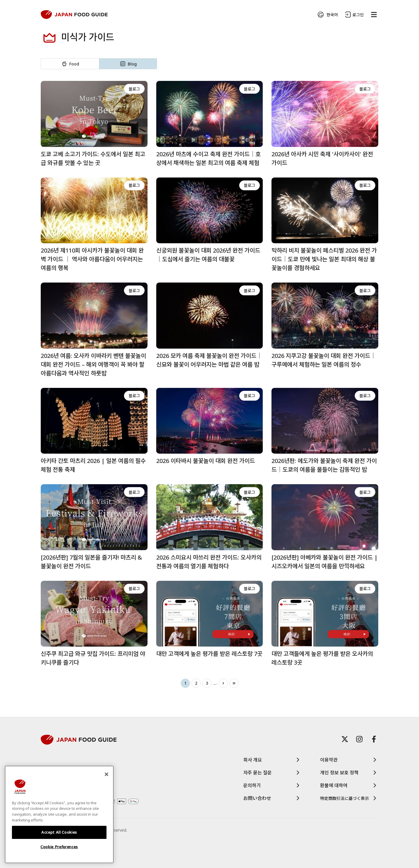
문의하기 (272, 785)
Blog (128, 64)
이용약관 (349, 760)
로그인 (354, 15)
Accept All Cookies (59, 832)
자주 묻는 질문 (272, 773)
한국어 (327, 15)
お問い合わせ (272, 798)
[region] (59, 815)
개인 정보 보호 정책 (349, 773)
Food (70, 64)
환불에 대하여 (349, 785)
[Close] (106, 774)
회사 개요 (272, 760)
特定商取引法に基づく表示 (349, 798)
